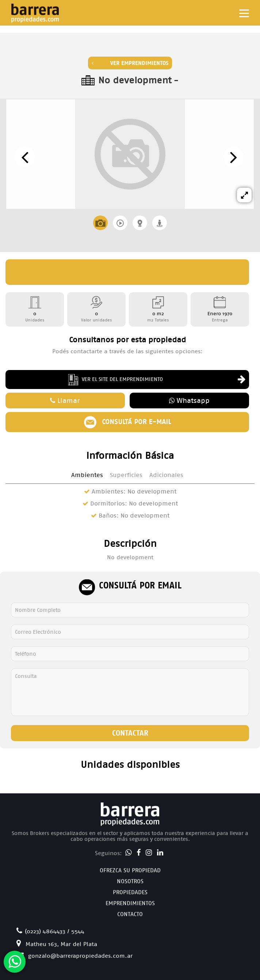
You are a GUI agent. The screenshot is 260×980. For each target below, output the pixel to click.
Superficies (126, 475)
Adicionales (166, 475)
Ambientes (87, 475)
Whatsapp (189, 401)
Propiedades (130, 892)
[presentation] (25, 157)
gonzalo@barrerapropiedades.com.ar (74, 956)
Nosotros (130, 881)
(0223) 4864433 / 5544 (50, 931)
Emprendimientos (130, 903)
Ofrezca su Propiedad (130, 870)
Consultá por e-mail (127, 422)
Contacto (130, 914)
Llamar (65, 401)
